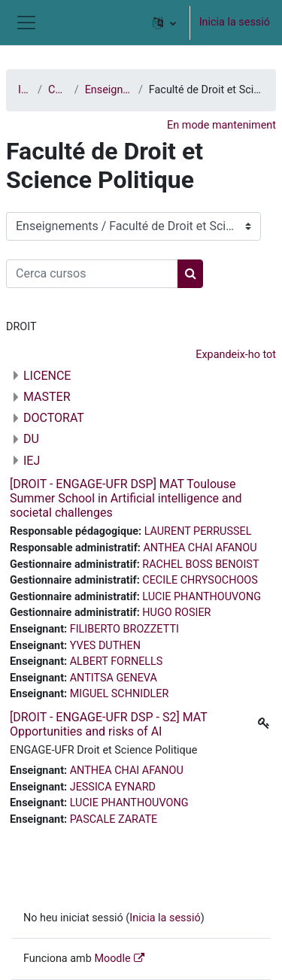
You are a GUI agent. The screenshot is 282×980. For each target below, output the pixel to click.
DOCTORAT (54, 418)
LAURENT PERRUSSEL (198, 531)
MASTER (47, 397)
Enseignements (109, 90)
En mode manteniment (221, 125)
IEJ (32, 461)
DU (31, 439)
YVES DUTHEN (105, 646)
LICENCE (47, 376)
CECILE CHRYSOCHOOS (200, 580)
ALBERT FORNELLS (117, 661)
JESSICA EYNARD (113, 787)
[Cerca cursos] (92, 274)
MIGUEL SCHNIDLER (120, 694)
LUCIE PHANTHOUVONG (202, 597)
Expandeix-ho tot (236, 355)
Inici (25, 90)
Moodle (112, 959)
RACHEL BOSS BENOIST (200, 564)
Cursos (58, 90)
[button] (164, 23)
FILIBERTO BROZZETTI (124, 629)
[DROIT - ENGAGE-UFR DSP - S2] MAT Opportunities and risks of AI (108, 724)
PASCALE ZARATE (114, 819)
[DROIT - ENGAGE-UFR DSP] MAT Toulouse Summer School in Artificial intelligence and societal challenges (126, 498)
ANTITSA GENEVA (114, 678)
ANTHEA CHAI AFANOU (200, 548)
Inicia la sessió (235, 22)
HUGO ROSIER (176, 613)
